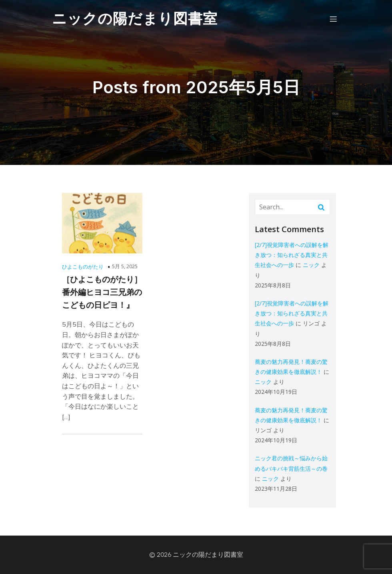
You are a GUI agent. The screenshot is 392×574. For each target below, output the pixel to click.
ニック (311, 265)
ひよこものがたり (83, 267)
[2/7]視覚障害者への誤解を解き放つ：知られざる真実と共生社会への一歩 (292, 255)
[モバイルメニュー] (333, 19)
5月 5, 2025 (125, 266)
